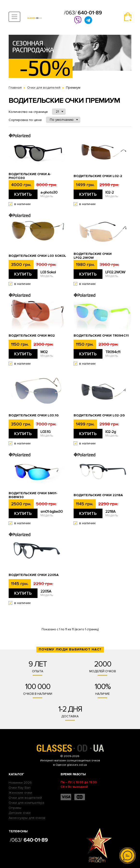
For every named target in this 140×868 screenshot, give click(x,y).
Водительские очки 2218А (98, 495)
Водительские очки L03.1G (34, 415)
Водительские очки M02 (32, 336)
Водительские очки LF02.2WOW (93, 256)
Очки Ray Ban (20, 788)
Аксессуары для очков (27, 818)
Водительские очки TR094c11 (101, 336)
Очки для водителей (25, 798)
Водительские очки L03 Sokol (37, 256)
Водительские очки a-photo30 (30, 176)
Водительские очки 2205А (34, 575)
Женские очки (20, 793)
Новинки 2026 (20, 783)
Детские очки (20, 813)
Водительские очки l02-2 (98, 176)
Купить (23, 194)
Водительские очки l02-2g (99, 415)
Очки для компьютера (26, 803)
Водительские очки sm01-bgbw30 (33, 495)
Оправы (15, 808)
